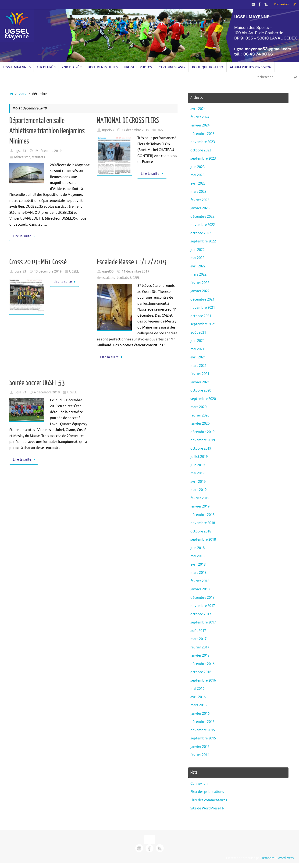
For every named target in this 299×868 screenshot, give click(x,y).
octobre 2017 (201, 614)
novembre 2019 (203, 440)
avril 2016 (198, 697)
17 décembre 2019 (135, 130)
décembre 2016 (202, 664)
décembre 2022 (202, 217)
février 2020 (200, 415)
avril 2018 (198, 565)
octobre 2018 (201, 531)
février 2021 (200, 374)
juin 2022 (198, 250)
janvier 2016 (200, 714)
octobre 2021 (201, 316)
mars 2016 (198, 705)
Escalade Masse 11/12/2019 (132, 262)
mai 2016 (197, 689)
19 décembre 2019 (48, 151)
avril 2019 (198, 482)
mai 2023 (197, 175)
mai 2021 (197, 349)
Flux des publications (207, 792)
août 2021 (198, 333)
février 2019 (200, 498)
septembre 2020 (203, 399)
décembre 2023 (202, 134)
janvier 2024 (200, 125)
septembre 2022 (203, 241)
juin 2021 (198, 341)
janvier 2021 (200, 382)
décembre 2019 (202, 432)
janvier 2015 (200, 747)
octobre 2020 (201, 390)
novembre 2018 (203, 523)
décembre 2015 (202, 722)
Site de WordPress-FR (207, 808)
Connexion (281, 4)
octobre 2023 (201, 150)
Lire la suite (25, 236)
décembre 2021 (202, 299)
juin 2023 (198, 167)
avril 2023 (198, 184)
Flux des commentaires (209, 800)
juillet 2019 (199, 457)
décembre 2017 (202, 598)
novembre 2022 (203, 225)
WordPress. (286, 858)
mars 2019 (198, 490)
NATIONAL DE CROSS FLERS (128, 121)
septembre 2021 (203, 324)
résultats (38, 157)
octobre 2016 (201, 672)
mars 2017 (198, 639)
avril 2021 (198, 357)
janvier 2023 (200, 208)
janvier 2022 (200, 291)
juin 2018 (198, 548)
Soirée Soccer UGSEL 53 (37, 383)
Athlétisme (22, 157)
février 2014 (200, 755)
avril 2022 (198, 266)
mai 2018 (197, 556)
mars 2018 (198, 573)
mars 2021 (198, 366)
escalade (108, 278)
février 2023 (200, 200)
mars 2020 (198, 407)
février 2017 (200, 647)
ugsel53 (20, 151)
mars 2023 (198, 192)
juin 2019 (198, 465)
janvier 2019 (200, 506)
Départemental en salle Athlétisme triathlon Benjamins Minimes (47, 131)
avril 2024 (198, 109)
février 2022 (200, 283)
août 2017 (198, 631)
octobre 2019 (201, 449)
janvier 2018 (200, 589)
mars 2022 (198, 275)
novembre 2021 (203, 308)
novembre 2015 (203, 730)
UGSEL (161, 130)
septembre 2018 (203, 540)
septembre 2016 (203, 681)
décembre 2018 (202, 515)
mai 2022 (197, 258)
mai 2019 (197, 473)
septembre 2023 (203, 159)
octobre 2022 (201, 233)
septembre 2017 (203, 622)
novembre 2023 (203, 142)
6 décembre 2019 (47, 392)
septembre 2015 (203, 738)
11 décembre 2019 (135, 271)
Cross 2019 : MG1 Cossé (38, 262)
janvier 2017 (200, 656)
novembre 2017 (203, 606)
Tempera (268, 858)
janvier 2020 (200, 424)
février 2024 (200, 117)
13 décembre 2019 (48, 271)
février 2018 (200, 581)
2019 (23, 94)
